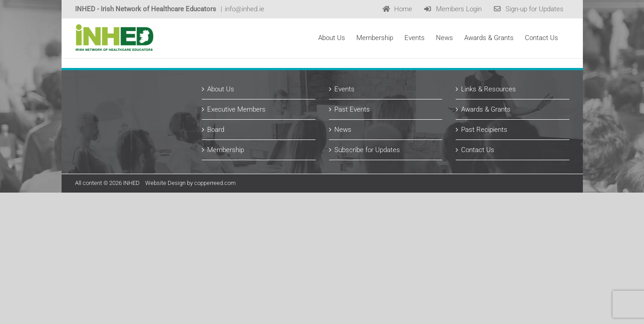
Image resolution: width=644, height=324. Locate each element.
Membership (226, 150)
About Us (221, 89)
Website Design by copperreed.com (191, 183)
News (343, 130)
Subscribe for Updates (367, 150)
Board (216, 130)
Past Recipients (484, 130)
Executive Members (236, 109)
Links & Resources (489, 89)
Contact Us (478, 150)
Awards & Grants (486, 109)
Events (344, 89)
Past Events (352, 109)
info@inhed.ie (244, 9)
